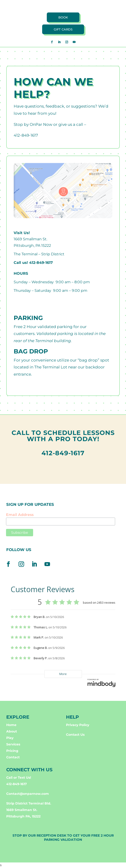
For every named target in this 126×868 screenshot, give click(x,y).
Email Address (20, 515)
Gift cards (63, 29)
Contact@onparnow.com (28, 794)
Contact (13, 757)
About (12, 731)
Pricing (12, 751)
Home (11, 725)
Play (10, 738)
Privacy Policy (78, 725)
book (63, 17)
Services (13, 744)
